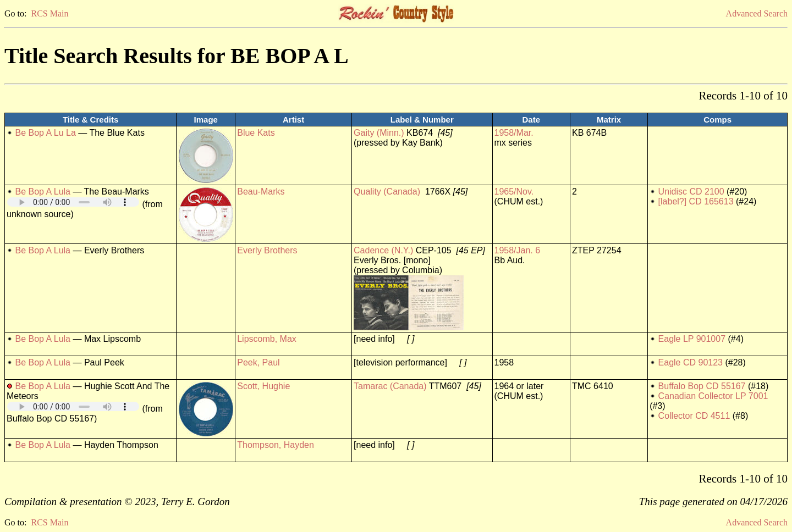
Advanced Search (757, 13)
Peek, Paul (258, 362)
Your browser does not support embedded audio (73, 202)
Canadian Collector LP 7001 (713, 396)
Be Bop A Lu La (45, 133)
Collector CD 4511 (694, 416)
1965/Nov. (514, 192)
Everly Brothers (267, 250)
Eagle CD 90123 (691, 362)
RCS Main (50, 13)
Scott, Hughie (263, 386)
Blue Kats (256, 133)
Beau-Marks (261, 192)
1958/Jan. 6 (518, 250)
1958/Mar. (514, 133)
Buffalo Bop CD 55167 (702, 386)
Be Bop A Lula (43, 192)
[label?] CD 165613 (696, 201)
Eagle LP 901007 (692, 339)
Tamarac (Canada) (390, 386)
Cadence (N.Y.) (383, 250)
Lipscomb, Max (267, 339)
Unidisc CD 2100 (691, 192)
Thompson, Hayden (276, 445)
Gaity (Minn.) (379, 133)
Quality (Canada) (387, 192)
